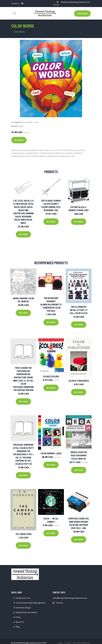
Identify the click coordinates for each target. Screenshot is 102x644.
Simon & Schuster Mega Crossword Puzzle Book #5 (79, 455)
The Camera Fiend (23, 534)
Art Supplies (28, 122)
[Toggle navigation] (14, 13)
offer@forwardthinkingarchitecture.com (75, 2)
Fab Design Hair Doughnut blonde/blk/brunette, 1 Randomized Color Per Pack (51, 304)
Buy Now (19, 140)
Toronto (56, 5)
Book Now (82, 13)
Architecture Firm (23, 598)
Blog (18, 627)
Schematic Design (23, 608)
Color (36, 122)
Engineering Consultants (26, 612)
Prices (18, 617)
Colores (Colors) (51, 376)
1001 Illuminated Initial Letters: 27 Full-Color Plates (79, 310)
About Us (20, 622)
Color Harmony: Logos (51, 453)
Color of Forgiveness (79, 381)
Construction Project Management (31, 603)
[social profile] (22, 3)
